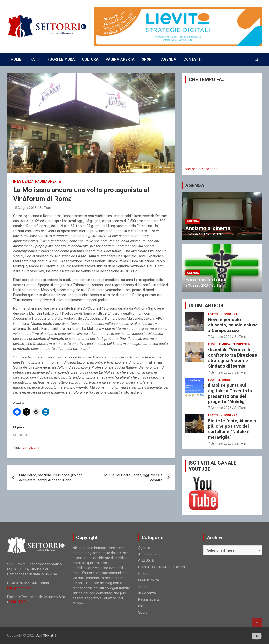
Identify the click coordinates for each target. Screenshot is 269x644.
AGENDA (169, 59)
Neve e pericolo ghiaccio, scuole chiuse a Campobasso (233, 325)
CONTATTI (192, 59)
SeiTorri (45, 208)
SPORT (148, 59)
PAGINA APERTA (120, 59)
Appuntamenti (149, 554)
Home (16, 59)
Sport (143, 612)
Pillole (143, 606)
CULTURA (90, 59)
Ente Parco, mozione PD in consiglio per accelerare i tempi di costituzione (50, 478)
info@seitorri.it (19, 588)
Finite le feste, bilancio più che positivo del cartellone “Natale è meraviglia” (232, 429)
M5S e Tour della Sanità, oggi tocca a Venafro (134, 478)
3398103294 (18, 602)
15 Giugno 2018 (25, 208)
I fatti (213, 314)
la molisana (31, 448)
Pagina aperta (48, 181)
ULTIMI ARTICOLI (207, 306)
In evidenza (23, 181)
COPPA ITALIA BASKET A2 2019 (163, 567)
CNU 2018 (146, 561)
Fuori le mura (219, 344)
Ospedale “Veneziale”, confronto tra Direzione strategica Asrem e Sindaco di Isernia (233, 358)
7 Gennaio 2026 (220, 337)
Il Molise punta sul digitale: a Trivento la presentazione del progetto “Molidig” (230, 393)
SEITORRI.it (44, 635)
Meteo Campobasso (201, 169)
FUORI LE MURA (61, 59)
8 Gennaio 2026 (197, 234)
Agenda (193, 221)
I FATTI (34, 59)
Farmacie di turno (206, 280)
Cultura (144, 574)
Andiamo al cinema (208, 228)
